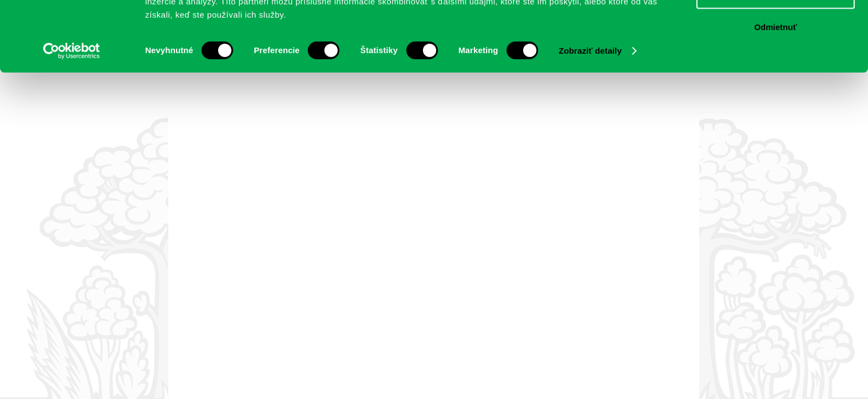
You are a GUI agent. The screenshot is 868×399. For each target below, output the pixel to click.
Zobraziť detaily (590, 116)
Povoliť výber (776, 60)
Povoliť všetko (776, 27)
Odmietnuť (775, 92)
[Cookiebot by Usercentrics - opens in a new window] (72, 116)
